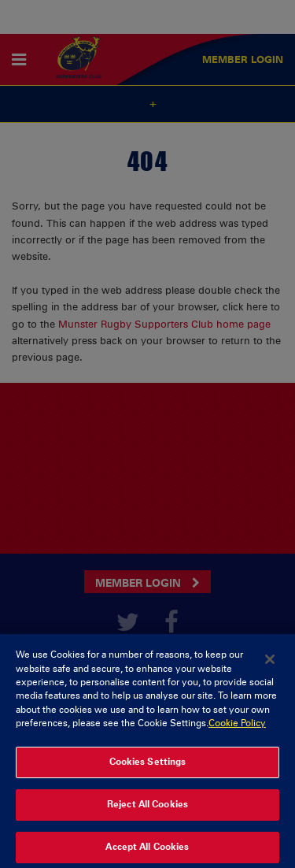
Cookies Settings (148, 765)
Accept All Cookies (147, 851)
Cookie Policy (237, 727)
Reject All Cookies (147, 808)
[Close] (270, 663)
